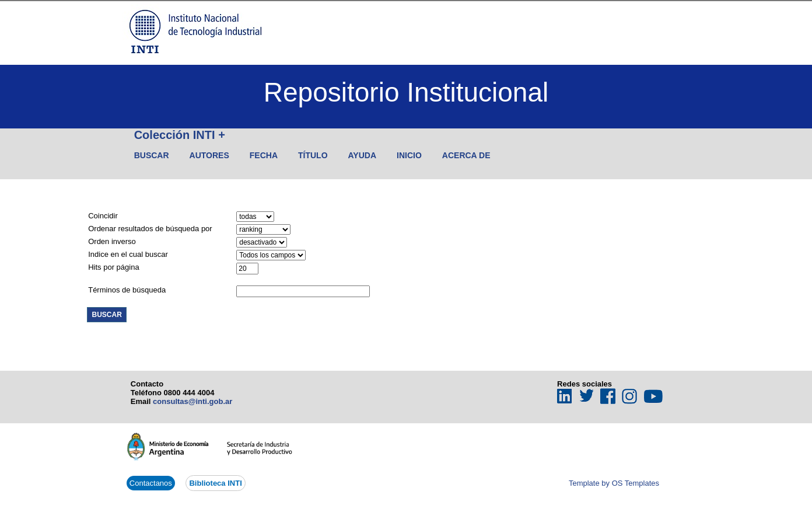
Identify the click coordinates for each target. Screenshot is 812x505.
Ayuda (363, 155)
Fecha (264, 155)
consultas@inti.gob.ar (192, 401)
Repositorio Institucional (406, 92)
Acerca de (466, 155)
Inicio (409, 155)
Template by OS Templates (614, 483)
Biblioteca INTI (215, 483)
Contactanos (151, 483)
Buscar (152, 155)
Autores (209, 155)
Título (313, 155)
